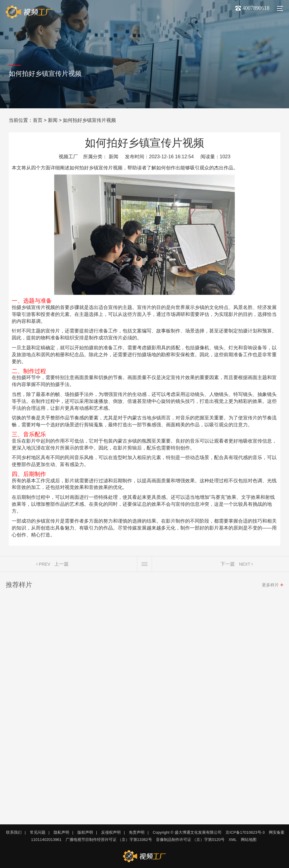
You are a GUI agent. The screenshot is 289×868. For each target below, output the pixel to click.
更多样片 (270, 586)
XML (233, 840)
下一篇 (228, 565)
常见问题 (38, 832)
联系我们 (14, 832)
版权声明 (85, 832)
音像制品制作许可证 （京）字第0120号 (190, 840)
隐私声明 (61, 832)
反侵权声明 (111, 832)
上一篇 (61, 565)
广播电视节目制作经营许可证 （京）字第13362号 (109, 840)
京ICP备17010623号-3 (245, 832)
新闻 (53, 120)
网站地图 (249, 840)
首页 (38, 120)
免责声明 (137, 832)
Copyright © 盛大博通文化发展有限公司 (187, 832)
